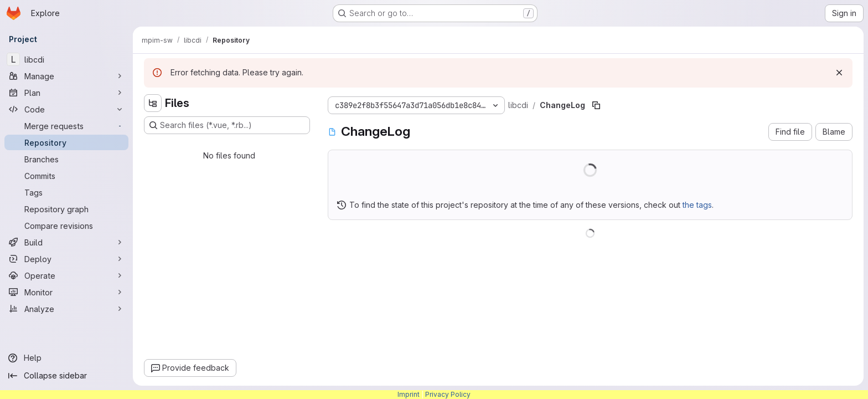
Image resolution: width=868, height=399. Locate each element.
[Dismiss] (839, 73)
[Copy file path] (596, 105)
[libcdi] (66, 59)
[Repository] (66, 142)
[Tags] (66, 192)
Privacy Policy (448, 394)
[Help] (66, 358)
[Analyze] (66, 309)
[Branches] (66, 159)
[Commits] (66, 176)
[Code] (66, 109)
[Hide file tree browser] (153, 103)
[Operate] (66, 275)
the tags (697, 205)
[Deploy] (66, 259)
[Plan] (66, 93)
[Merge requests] (66, 126)
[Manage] (66, 76)
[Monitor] (66, 292)
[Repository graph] (66, 209)
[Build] (66, 242)
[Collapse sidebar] (66, 376)
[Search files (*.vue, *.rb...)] (227, 125)
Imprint (409, 394)
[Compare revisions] (66, 226)
